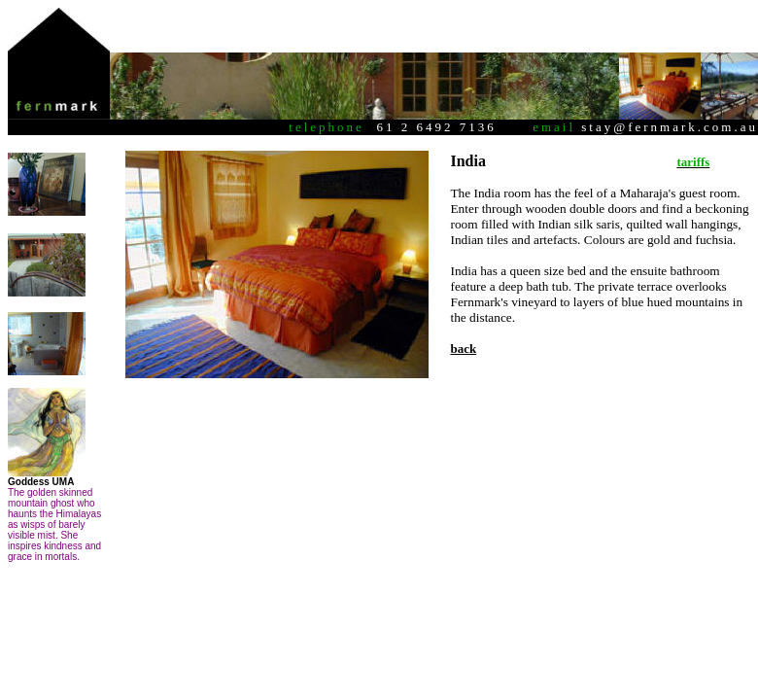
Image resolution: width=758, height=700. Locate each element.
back (463, 349)
